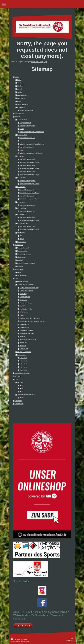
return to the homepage (39, 62)
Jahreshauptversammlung (26, 394)
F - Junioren (21, 202)
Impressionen (22, 355)
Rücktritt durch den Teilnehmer (30, 318)
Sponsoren (21, 98)
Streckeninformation (26, 330)
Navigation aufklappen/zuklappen (42, 4)
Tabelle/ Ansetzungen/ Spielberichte (32, 132)
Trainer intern (22, 242)
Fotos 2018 (23, 361)
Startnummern (24, 327)
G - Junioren (22, 208)
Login (72, 639)
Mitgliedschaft (20, 113)
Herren (20, 272)
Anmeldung (23, 294)
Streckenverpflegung (26, 333)
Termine (18, 376)
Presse (22, 315)
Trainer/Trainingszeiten (27, 138)
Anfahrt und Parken (26, 291)
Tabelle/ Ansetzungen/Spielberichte (31, 153)
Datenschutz (19, 404)
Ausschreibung (25, 297)
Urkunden (23, 346)
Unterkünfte (23, 343)
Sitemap (25, 639)
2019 (21, 391)
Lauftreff (20, 260)
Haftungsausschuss (26, 110)
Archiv (17, 379)
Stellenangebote (23, 104)
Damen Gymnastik (24, 248)
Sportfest (20, 382)
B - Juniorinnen (22, 214)
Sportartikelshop (23, 95)
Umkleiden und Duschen (28, 340)
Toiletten (22, 336)
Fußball (18, 116)
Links (19, 101)
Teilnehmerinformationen (26, 284)
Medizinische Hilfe (26, 309)
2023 (21, 385)
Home (17, 77)
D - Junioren (21, 178)
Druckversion (17, 639)
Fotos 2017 (23, 364)
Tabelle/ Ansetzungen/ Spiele (29, 162)
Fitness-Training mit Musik (26, 263)
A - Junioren (21, 156)
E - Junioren (21, 187)
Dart (16, 278)
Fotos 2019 (23, 358)
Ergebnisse (23, 300)
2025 (21, 398)
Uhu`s (22, 239)
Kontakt (20, 89)
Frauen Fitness (22, 251)
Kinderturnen (22, 257)
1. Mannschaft (22, 120)
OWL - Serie (24, 312)
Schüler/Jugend (23, 275)
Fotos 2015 (23, 370)
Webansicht (70, 640)
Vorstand (20, 86)
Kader (22, 129)
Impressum (21, 107)
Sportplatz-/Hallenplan (22, 373)
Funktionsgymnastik (24, 254)
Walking (20, 266)
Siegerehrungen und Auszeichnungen (32, 321)
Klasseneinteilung (25, 303)
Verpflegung (24, 349)
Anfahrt (20, 92)
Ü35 (21, 236)
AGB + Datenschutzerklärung (29, 288)
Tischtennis (19, 269)
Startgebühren (24, 324)
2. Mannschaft (22, 135)
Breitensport (19, 245)
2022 (21, 388)
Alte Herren (21, 233)
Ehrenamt (18, 401)
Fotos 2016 (23, 367)
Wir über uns (22, 83)
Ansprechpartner (25, 123)
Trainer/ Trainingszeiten (27, 126)
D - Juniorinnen (22, 223)
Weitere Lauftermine (24, 352)
